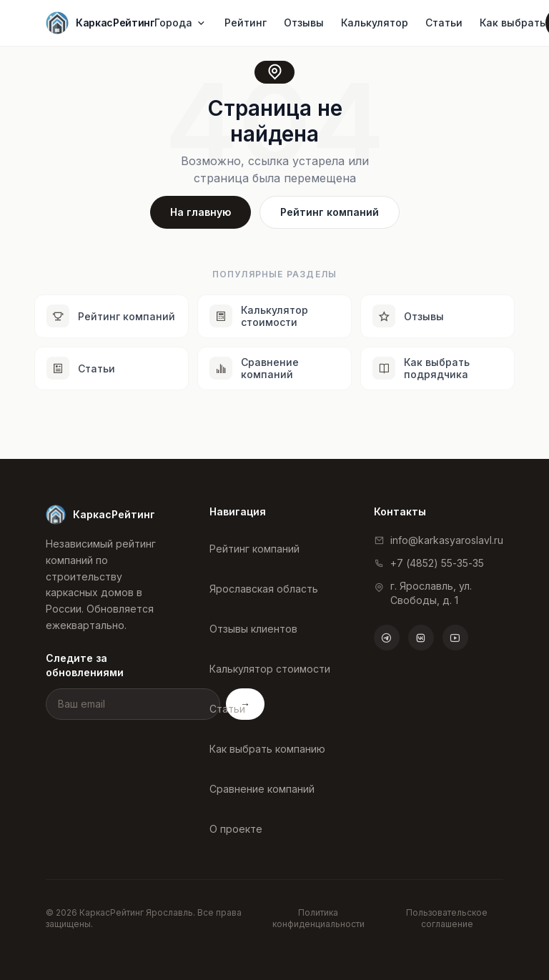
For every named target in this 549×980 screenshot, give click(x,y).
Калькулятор (375, 23)
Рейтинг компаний (330, 212)
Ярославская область (264, 589)
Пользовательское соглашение (447, 918)
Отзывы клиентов (253, 629)
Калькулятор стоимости (270, 669)
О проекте (236, 829)
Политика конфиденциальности (318, 918)
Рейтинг (246, 23)
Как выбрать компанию (267, 749)
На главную (201, 212)
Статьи (444, 23)
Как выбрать (513, 23)
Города (181, 23)
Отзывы (304, 23)
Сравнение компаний (262, 789)
